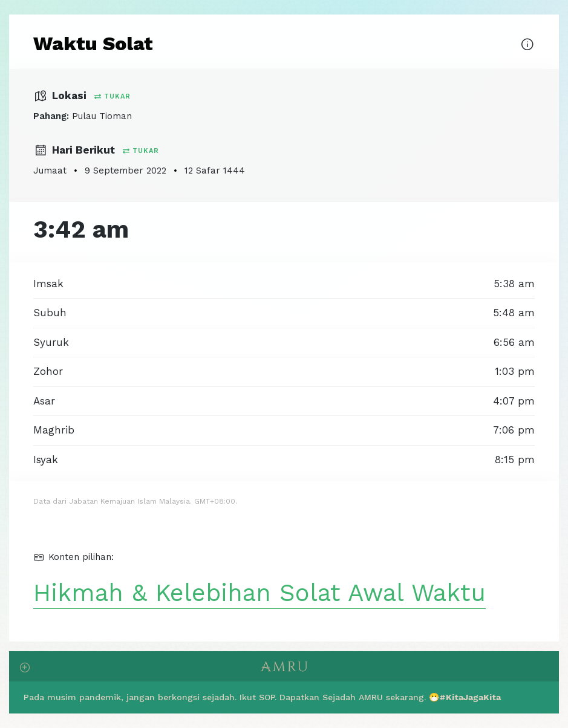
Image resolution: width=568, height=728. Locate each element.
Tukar (113, 96)
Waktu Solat (93, 44)
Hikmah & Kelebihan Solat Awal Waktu (260, 593)
